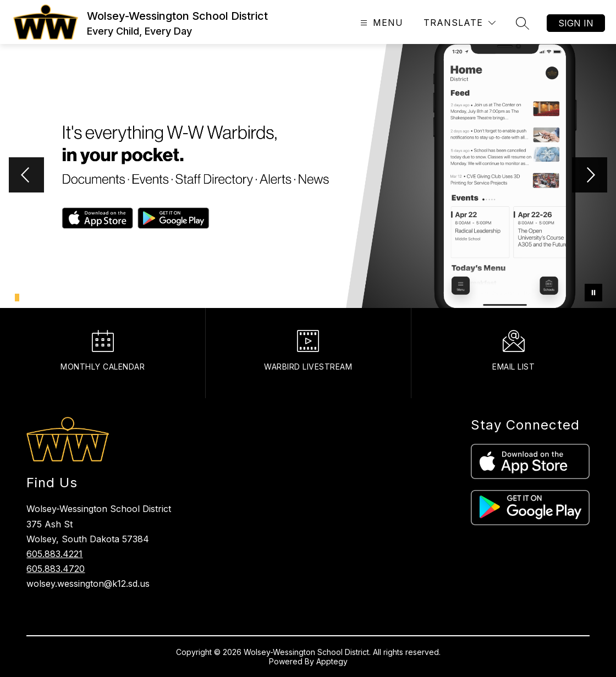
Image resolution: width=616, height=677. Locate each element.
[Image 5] (41, 296)
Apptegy (332, 661)
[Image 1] (17, 298)
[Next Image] (590, 176)
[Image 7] (53, 296)
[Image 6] (47, 296)
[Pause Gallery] (593, 293)
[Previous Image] (26, 176)
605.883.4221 (54, 554)
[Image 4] (35, 296)
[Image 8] (59, 296)
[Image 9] (65, 296)
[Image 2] (23, 296)
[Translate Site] (460, 23)
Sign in (576, 23)
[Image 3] (29, 296)
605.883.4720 (56, 569)
